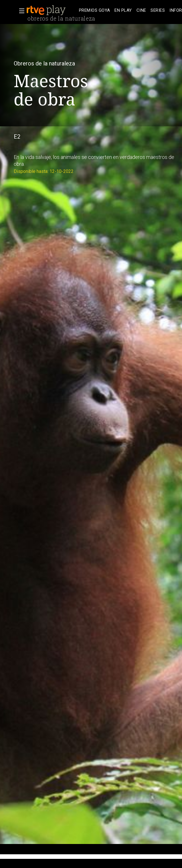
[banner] (52, 10)
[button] (20, 11)
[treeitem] (94, 10)
